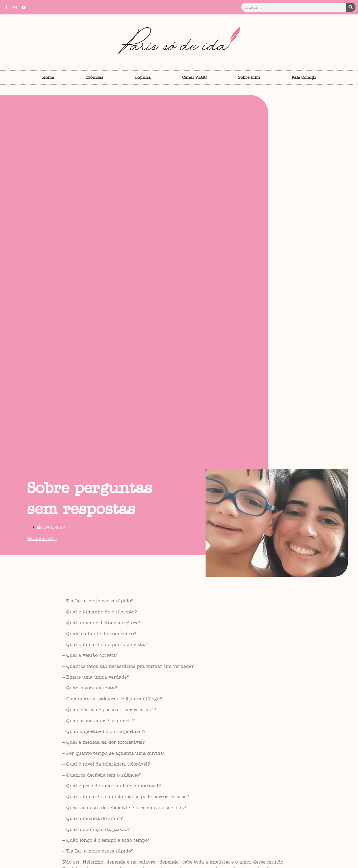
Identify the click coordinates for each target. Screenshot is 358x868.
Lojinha (143, 77)
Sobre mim (249, 77)
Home (48, 77)
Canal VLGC (194, 77)
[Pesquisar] (351, 7)
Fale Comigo (304, 77)
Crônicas (94, 77)
